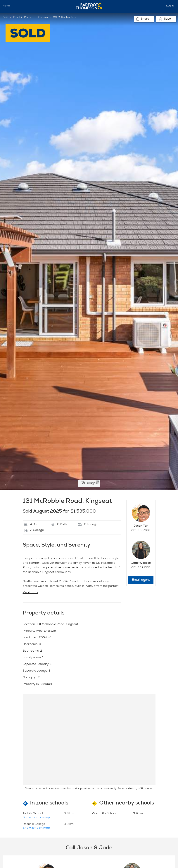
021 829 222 (141, 568)
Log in (170, 6)
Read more (31, 593)
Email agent (141, 580)
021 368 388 (141, 531)
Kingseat (43, 18)
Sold (5, 18)
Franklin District (23, 18)
